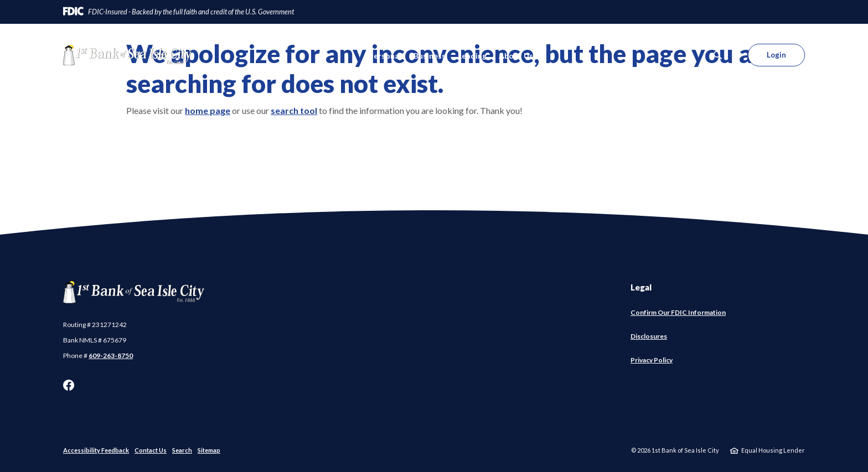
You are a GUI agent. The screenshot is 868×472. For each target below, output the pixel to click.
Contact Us (151, 450)
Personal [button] (385, 56)
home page (208, 110)
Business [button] (430, 56)
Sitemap (209, 450)
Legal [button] (641, 287)
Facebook (69, 385)
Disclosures (649, 336)
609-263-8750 (111, 356)
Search (182, 450)
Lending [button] (472, 56)
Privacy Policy (652, 360)
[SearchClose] (718, 55)
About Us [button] (516, 56)
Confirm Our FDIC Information (678, 313)
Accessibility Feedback (96, 450)
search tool (294, 110)
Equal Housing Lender (773, 450)
